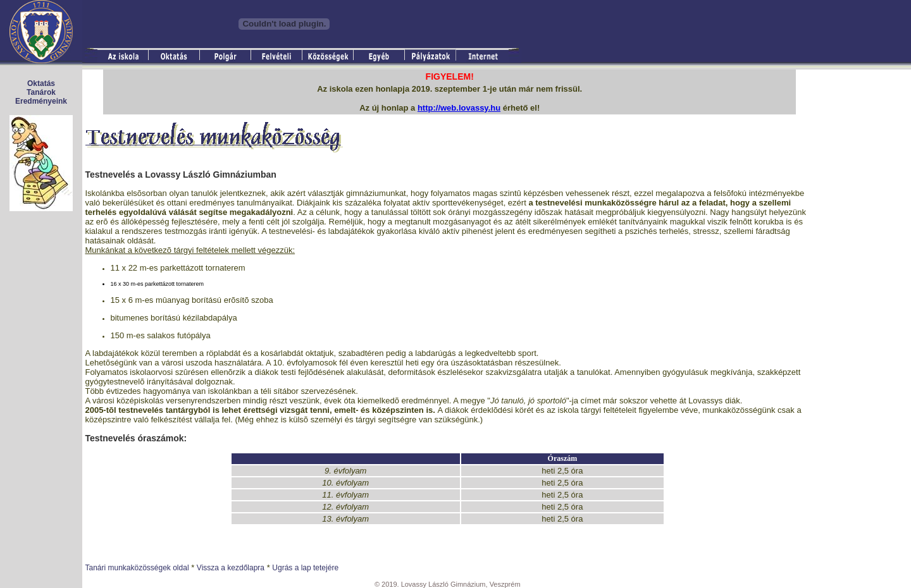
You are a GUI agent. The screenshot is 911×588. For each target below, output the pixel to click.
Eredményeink (41, 101)
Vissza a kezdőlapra (231, 568)
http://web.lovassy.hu (459, 108)
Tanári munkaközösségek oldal (137, 568)
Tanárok (41, 92)
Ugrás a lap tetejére (305, 568)
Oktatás (41, 83)
